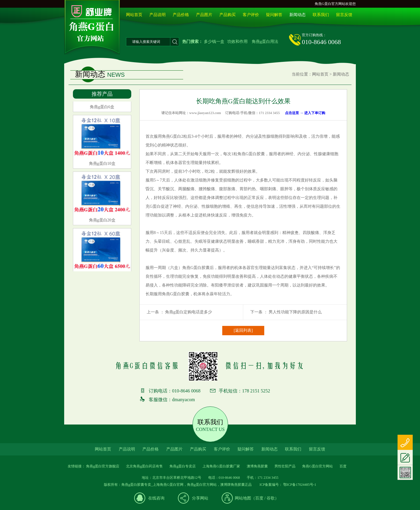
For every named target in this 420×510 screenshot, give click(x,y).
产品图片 (204, 15)
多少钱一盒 (214, 42)
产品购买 (228, 15)
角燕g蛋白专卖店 (183, 466)
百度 (259, 498)
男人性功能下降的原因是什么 (295, 312)
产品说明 (157, 15)
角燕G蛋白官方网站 (317, 466)
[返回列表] (243, 330)
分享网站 (200, 498)
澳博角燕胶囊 (257, 466)
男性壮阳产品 (285, 466)
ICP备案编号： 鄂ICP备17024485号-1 (287, 485)
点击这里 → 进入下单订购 (305, 113)
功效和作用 (237, 42)
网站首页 (134, 15)
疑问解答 (274, 15)
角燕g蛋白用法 (265, 42)
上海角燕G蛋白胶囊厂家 (221, 466)
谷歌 (271, 498)
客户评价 (251, 15)
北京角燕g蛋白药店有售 (144, 466)
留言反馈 (344, 15)
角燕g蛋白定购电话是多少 (189, 312)
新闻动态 (297, 15)
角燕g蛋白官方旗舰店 (103, 466)
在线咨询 (156, 498)
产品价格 (181, 15)
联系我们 (321, 15)
